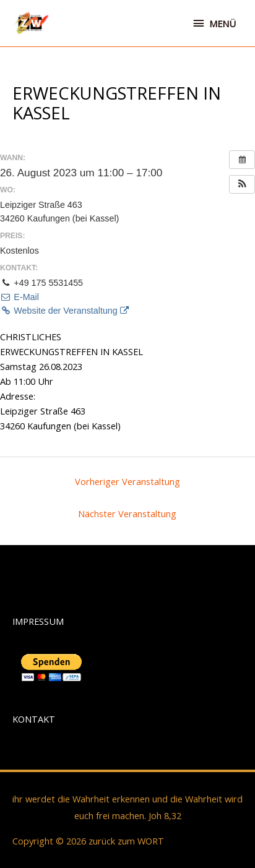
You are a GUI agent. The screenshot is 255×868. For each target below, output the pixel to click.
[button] (242, 184)
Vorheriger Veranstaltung (127, 481)
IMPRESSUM (38, 621)
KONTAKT (34, 719)
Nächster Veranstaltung (127, 513)
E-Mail (19, 297)
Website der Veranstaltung (64, 311)
